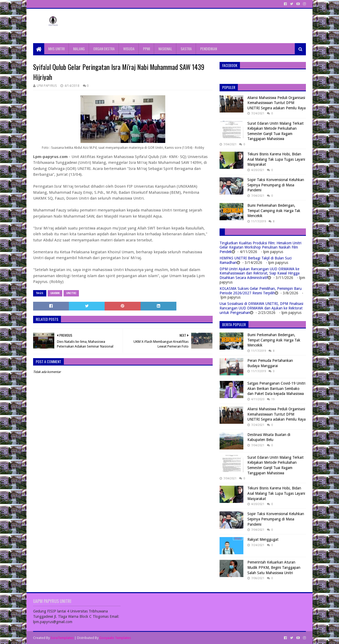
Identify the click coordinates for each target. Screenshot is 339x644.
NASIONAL (165, 49)
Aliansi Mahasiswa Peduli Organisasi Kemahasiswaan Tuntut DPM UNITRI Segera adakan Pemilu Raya (276, 103)
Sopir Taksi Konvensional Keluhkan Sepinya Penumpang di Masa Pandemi (276, 185)
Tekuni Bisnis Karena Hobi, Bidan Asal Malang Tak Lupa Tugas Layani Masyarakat (276, 159)
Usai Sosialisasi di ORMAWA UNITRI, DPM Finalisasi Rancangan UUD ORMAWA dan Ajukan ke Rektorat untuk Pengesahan (261, 308)
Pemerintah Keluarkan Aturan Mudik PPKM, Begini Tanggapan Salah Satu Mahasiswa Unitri (274, 567)
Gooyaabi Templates (115, 638)
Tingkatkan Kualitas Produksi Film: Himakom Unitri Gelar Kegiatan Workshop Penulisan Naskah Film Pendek (260, 247)
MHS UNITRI (56, 49)
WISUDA (129, 49)
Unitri (71, 293)
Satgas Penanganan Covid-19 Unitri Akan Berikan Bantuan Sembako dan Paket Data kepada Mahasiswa (276, 388)
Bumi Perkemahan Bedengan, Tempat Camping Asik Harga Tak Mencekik (274, 211)
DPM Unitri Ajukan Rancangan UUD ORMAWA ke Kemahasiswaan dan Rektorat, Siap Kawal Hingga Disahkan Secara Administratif (260, 273)
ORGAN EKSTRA (104, 49)
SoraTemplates (62, 638)
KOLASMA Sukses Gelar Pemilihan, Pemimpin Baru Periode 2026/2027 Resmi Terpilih (261, 291)
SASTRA (186, 49)
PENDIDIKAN (209, 49)
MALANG (79, 49)
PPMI (146, 49)
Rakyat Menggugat (263, 539)
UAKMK (55, 293)
